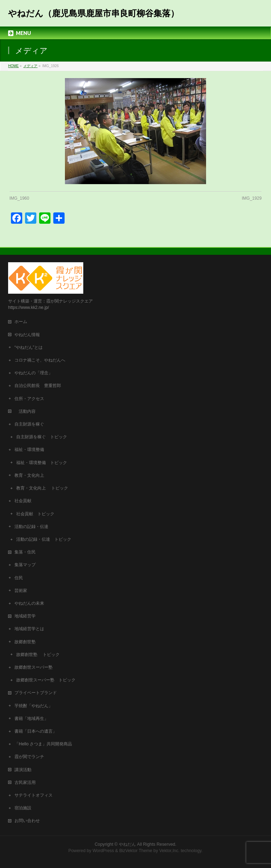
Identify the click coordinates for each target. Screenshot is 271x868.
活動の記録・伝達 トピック (44, 539)
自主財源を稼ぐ (29, 424)
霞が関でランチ (29, 757)
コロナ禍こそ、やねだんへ (40, 360)
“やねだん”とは (29, 347)
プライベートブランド (36, 693)
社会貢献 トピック (35, 514)
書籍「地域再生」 (34, 719)
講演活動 (23, 770)
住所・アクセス (29, 399)
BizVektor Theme (136, 851)
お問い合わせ (27, 821)
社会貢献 (23, 501)
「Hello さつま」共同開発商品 (43, 744)
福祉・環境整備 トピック (42, 463)
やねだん (127, 844)
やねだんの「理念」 (34, 373)
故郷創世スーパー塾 (34, 667)
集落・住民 (27, 552)
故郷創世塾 (25, 642)
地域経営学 (25, 616)
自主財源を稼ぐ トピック (42, 437)
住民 (19, 578)
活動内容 (27, 411)
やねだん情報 (27, 335)
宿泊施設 (23, 808)
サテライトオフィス (34, 795)
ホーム (21, 322)
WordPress (103, 851)
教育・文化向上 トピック (42, 488)
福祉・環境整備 (29, 450)
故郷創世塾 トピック (38, 655)
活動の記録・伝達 (31, 527)
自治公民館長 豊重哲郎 (38, 386)
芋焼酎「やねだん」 (34, 706)
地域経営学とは (29, 629)
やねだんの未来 (29, 603)
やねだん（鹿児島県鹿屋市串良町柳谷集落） (94, 13)
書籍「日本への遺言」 (38, 731)
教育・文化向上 (29, 475)
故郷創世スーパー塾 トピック (46, 680)
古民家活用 (25, 782)
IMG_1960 (19, 198)
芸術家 (21, 591)
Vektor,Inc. (169, 851)
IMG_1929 (252, 198)
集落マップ (25, 565)
